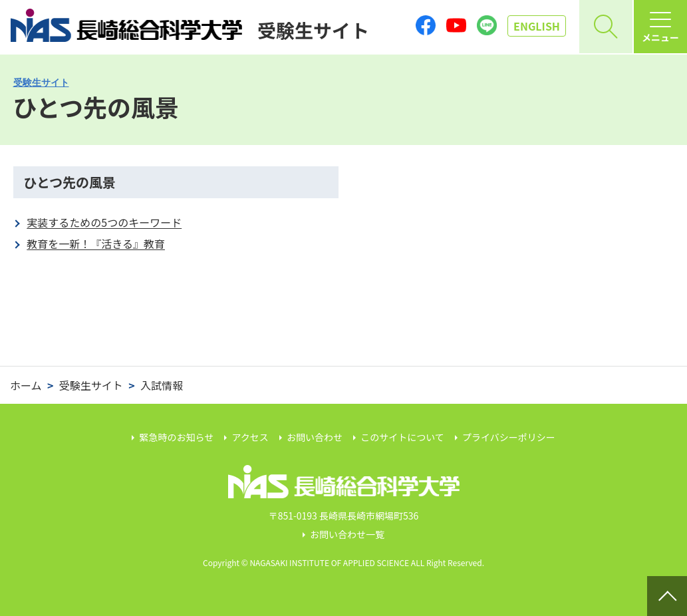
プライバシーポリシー (509, 437)
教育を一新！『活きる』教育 (96, 243)
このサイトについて (402, 437)
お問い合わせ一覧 (347, 534)
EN (537, 26)
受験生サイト (41, 82)
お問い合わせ (315, 437)
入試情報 (162, 385)
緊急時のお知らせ (177, 437)
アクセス (250, 437)
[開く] (606, 27)
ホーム (26, 385)
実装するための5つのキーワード (104, 222)
